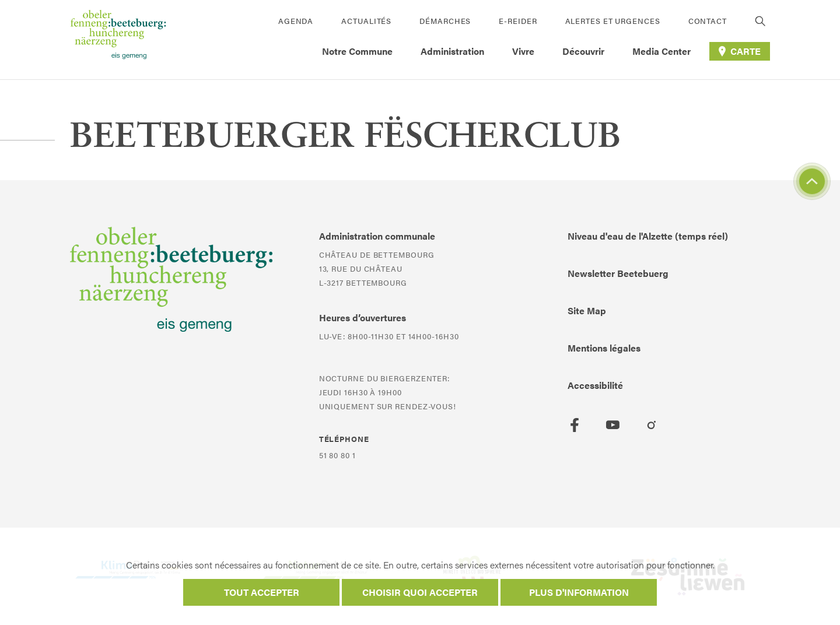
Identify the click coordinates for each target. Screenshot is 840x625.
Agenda (296, 21)
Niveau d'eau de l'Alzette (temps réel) (648, 236)
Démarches (445, 21)
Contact (708, 21)
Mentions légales (604, 348)
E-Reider (518, 21)
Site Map (587, 310)
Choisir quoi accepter (420, 592)
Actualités (366, 21)
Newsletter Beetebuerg (618, 273)
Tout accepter (262, 592)
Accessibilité (595, 385)
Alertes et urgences (613, 21)
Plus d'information (579, 592)
